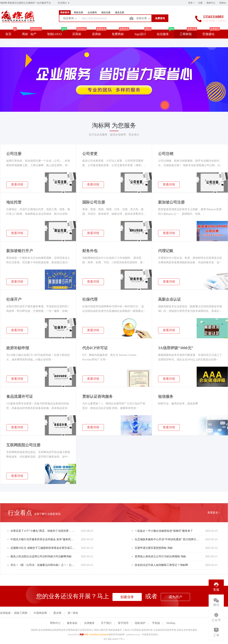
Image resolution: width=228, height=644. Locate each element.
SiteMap (171, 623)
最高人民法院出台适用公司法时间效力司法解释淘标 (41, 556)
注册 (200, 3)
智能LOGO (54, 34)
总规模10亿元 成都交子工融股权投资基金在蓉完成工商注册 (43, 548)
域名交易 (120, 13)
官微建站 (208, 34)
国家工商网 (21, 613)
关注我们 (64, 3)
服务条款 (72, 623)
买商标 (77, 34)
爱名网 (57, 613)
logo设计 (140, 34)
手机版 (156, 623)
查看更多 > (214, 513)
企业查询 (92, 13)
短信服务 (163, 34)
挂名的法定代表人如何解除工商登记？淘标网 (161, 565)
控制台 (223, 3)
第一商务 (73, 613)
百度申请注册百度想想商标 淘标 (154, 548)
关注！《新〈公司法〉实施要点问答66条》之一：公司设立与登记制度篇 (43, 565)
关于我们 (106, 623)
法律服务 (89, 623)
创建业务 (127, 597)
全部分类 (143, 19)
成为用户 (175, 597)
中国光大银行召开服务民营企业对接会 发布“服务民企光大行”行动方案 (43, 539)
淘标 (82, 635)
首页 (8, 34)
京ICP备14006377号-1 (114, 639)
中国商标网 (40, 613)
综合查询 (70, 19)
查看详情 (17, 184)
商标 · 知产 (29, 34)
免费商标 (118, 34)
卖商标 (97, 34)
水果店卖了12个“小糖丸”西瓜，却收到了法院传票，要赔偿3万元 (43, 531)
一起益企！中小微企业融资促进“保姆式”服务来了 (164, 531)
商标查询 (65, 13)
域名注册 (106, 13)
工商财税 (186, 34)
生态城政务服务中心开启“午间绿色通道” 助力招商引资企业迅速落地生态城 (167, 539)
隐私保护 (140, 623)
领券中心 (211, 3)
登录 (190, 3)
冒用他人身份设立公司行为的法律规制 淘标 (160, 556)
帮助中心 (55, 623)
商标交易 (78, 13)
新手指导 (123, 623)
